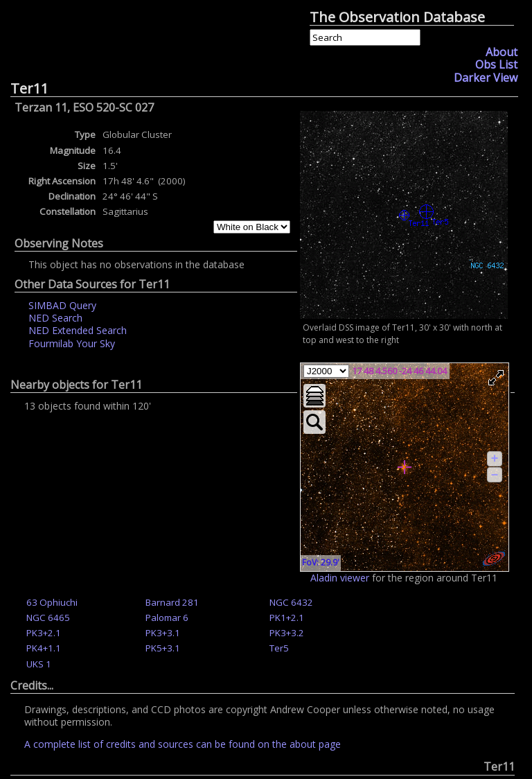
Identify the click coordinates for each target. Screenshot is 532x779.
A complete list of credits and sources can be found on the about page (183, 744)
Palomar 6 (167, 618)
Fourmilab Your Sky (72, 343)
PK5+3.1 (163, 648)
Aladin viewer (340, 578)
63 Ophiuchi (52, 602)
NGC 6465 (48, 618)
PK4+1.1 (44, 648)
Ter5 (279, 648)
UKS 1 (39, 664)
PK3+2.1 (44, 633)
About (502, 52)
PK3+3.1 (163, 633)
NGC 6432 (291, 602)
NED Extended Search (78, 330)
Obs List (496, 64)
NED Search (55, 318)
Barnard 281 (172, 602)
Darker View (486, 78)
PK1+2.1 (287, 618)
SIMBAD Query (62, 305)
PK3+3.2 (287, 633)
